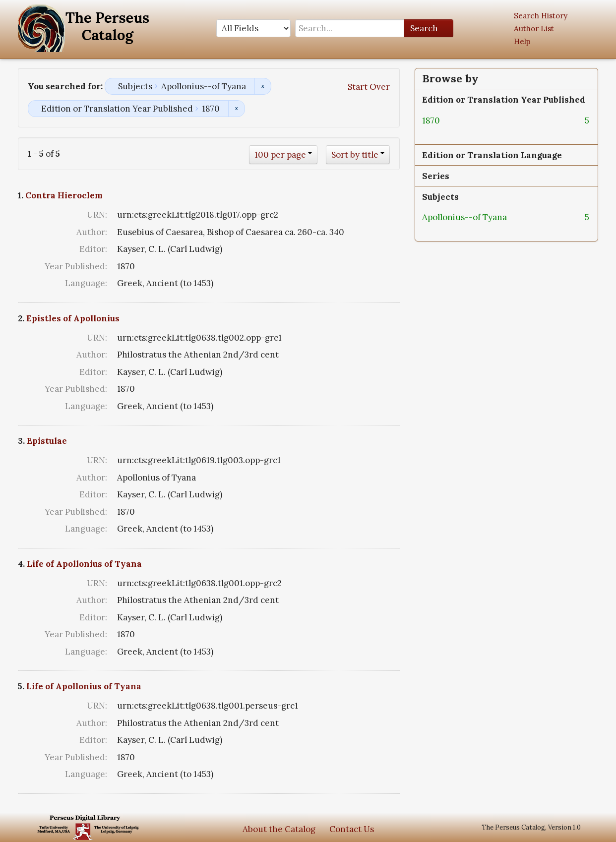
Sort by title (355, 155)
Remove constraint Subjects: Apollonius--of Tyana (263, 86)
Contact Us (352, 829)
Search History (541, 16)
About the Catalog (279, 829)
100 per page (280, 155)
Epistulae (47, 441)
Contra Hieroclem (64, 195)
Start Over (369, 87)
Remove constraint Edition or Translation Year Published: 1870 (236, 109)
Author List (534, 29)
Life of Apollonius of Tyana (84, 564)
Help (522, 41)
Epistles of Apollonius (73, 318)
